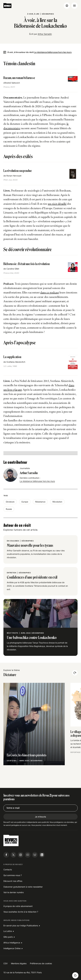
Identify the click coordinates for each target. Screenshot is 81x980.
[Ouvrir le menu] (74, 6)
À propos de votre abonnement (18, 906)
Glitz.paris (8, 937)
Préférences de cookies (41, 963)
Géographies (48, 14)
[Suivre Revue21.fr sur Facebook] (6, 855)
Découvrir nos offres (13, 881)
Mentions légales (19, 963)
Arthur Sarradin (45, 34)
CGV (5, 963)
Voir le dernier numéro (14, 892)
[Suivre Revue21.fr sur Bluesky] (35, 855)
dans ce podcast (49, 293)
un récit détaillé (57, 204)
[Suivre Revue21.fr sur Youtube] (28, 855)
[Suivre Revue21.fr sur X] (13, 855)
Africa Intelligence (12, 943)
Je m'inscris (40, 817)
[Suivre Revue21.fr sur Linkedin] (42, 855)
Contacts (8, 870)
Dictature (10, 502)
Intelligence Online (12, 948)
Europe (25, 502)
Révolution (57, 502)
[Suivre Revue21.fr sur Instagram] (21, 855)
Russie (9, 509)
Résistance (40, 502)
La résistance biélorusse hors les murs (53, 52)
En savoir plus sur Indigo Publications (21, 926)
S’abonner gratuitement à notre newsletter (23, 887)
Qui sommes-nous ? (13, 875)
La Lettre (8, 931)
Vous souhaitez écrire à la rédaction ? (21, 912)
